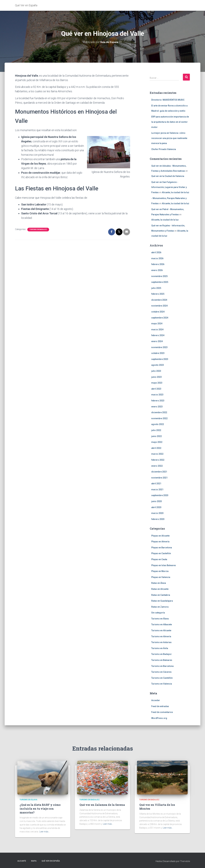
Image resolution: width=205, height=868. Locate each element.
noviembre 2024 (159, 306)
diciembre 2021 (159, 472)
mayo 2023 (157, 383)
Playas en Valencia (161, 577)
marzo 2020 (157, 513)
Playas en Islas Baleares (164, 565)
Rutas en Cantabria (161, 595)
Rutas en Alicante (160, 589)
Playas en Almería (160, 542)
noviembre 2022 (159, 418)
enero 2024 (157, 341)
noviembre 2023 (159, 347)
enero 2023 (157, 406)
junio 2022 (157, 436)
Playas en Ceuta (159, 559)
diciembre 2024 (159, 300)
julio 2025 (156, 288)
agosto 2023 (158, 365)
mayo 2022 (157, 442)
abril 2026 (156, 252)
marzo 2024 (157, 330)
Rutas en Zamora (160, 607)
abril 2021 (156, 484)
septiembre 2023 (160, 359)
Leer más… (45, 832)
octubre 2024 (158, 312)
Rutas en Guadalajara (162, 601)
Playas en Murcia (160, 571)
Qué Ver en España (51, 861)
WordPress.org (159, 718)
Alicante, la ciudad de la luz (176, 192)
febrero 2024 (158, 335)
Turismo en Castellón (162, 678)
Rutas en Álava (159, 583)
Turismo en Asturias (161, 642)
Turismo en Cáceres (161, 672)
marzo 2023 (157, 395)
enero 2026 (157, 270)
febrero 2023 (158, 401)
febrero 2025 (158, 294)
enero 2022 (157, 466)
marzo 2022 (157, 454)
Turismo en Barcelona (162, 666)
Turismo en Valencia (162, 684)
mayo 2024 (157, 324)
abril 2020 (156, 507)
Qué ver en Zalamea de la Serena (102, 805)
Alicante (22, 861)
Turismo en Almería (161, 636)
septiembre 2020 (160, 495)
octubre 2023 (158, 353)
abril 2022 (156, 448)
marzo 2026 (157, 258)
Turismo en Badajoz (38, 229)
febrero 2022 (158, 460)
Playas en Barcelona (162, 548)
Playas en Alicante (160, 536)
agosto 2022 (158, 424)
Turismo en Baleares (162, 660)
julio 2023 (156, 371)
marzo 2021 (157, 490)
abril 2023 (156, 389)
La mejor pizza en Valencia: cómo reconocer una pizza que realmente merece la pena (169, 138)
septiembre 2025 (160, 282)
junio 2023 (157, 377)
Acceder (156, 700)
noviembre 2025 (159, 276)
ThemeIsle (185, 861)
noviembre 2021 (159, 478)
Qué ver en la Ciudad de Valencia (168, 176)
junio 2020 (157, 501)
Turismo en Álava (160, 619)
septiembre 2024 (160, 318)
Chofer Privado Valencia (164, 149)
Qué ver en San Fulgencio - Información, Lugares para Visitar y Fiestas (169, 187)
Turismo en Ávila (160, 648)
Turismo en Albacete (162, 624)
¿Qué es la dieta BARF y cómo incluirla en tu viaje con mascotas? (40, 809)
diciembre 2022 (159, 412)
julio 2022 (156, 430)
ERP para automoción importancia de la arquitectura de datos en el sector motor (170, 122)
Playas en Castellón (161, 553)
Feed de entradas (160, 706)
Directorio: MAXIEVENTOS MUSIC (168, 100)
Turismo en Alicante (161, 630)
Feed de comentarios (162, 712)
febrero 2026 (158, 264)
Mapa (34, 861)
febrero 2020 (158, 519)
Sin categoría (158, 613)
